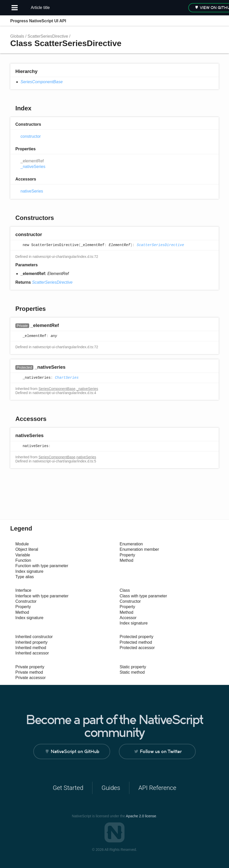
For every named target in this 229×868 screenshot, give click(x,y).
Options (202, 21)
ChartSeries (67, 378)
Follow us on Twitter (161, 751)
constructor (31, 136)
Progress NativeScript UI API (38, 21)
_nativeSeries (33, 167)
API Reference (157, 788)
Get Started (68, 788)
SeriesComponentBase (42, 82)
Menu (214, 21)
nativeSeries (32, 191)
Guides (111, 788)
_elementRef (32, 161)
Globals (17, 36)
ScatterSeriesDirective (48, 36)
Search (192, 21)
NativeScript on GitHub (75, 751)
